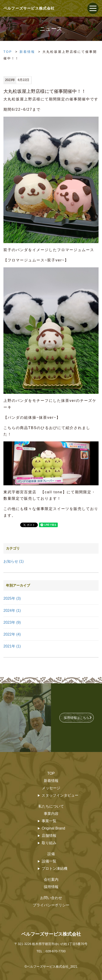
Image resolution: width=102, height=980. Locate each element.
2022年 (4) (12, 634)
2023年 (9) (12, 622)
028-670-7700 (56, 951)
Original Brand (53, 828)
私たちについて (51, 806)
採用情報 (51, 887)
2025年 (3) (12, 598)
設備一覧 (49, 861)
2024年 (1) (12, 611)
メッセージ (51, 788)
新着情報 (27, 52)
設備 (51, 854)
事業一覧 (49, 821)
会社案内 (51, 879)
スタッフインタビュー (60, 795)
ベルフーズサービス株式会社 (51, 934)
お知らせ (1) (14, 561)
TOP (8, 52)
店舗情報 (49, 836)
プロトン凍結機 (55, 869)
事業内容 (51, 814)
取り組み (49, 843)
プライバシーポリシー (51, 905)
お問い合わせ (51, 898)
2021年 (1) (12, 646)
